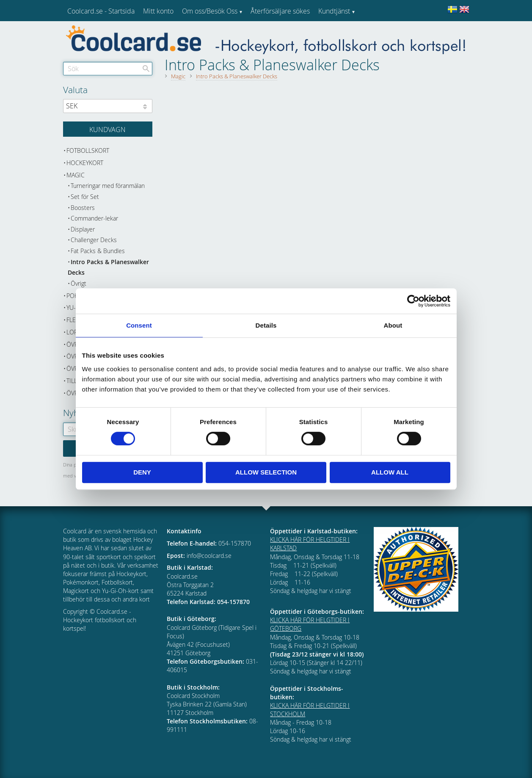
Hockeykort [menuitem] (85, 163)
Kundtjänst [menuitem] (334, 11)
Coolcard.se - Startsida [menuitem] (101, 11)
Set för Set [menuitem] (85, 197)
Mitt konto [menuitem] (158, 11)
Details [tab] (266, 325)
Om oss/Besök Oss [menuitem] (210, 11)
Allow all (390, 472)
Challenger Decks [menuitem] (94, 240)
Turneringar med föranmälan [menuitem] (108, 186)
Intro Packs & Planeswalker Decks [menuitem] (108, 267)
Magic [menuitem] (76, 175)
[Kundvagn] (108, 129)
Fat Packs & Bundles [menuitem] (98, 251)
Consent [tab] (139, 325)
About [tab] (393, 325)
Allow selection (266, 472)
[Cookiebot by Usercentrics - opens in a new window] (413, 301)
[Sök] (146, 69)
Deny (142, 472)
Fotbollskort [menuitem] (88, 150)
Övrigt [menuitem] (79, 283)
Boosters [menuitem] (83, 208)
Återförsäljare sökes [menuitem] (280, 11)
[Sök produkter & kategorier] (108, 69)
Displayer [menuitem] (83, 229)
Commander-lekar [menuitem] (94, 218)
